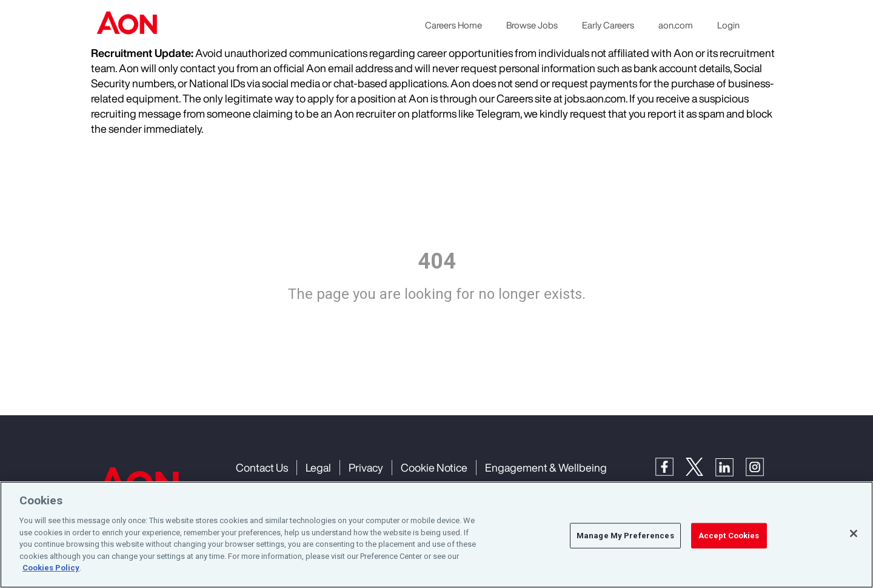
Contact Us (262, 467)
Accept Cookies (729, 536)
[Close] (854, 533)
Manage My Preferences (625, 536)
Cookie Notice (434, 467)
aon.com (676, 25)
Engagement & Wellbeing (546, 467)
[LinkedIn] (731, 466)
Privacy (366, 467)
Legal (318, 467)
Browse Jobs (532, 25)
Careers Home (453, 25)
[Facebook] (671, 466)
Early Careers (608, 25)
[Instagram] (761, 466)
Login (728, 25)
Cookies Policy (51, 568)
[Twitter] (701, 466)
